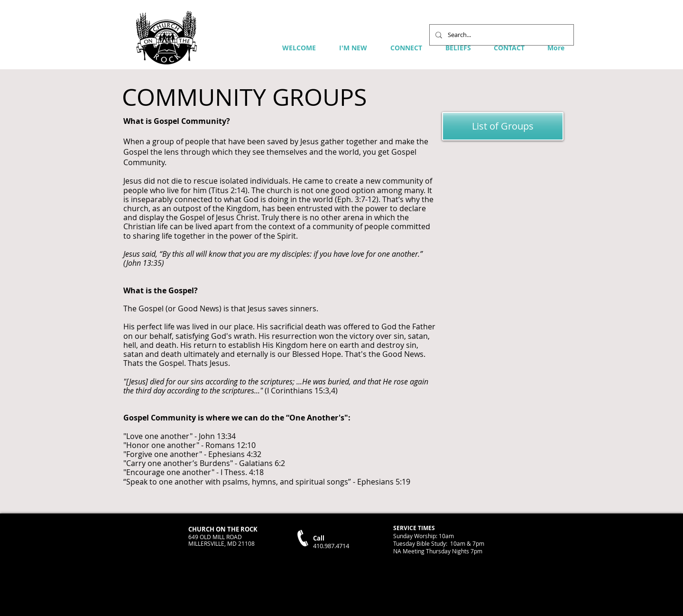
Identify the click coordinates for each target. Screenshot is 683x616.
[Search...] (501, 35)
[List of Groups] (503, 126)
